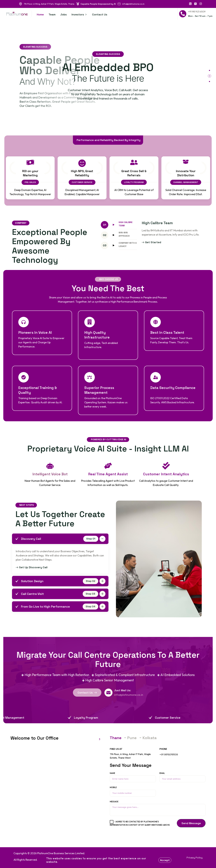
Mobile (133, 791)
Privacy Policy (195, 858)
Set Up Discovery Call (32, 567)
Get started (151, 242)
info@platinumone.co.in (133, 4)
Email (182, 777)
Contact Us (87, 693)
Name (133, 777)
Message (158, 808)
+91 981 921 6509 (197, 12)
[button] (209, 70)
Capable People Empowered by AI (96, 4)
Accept (165, 860)
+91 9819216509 (169, 754)
